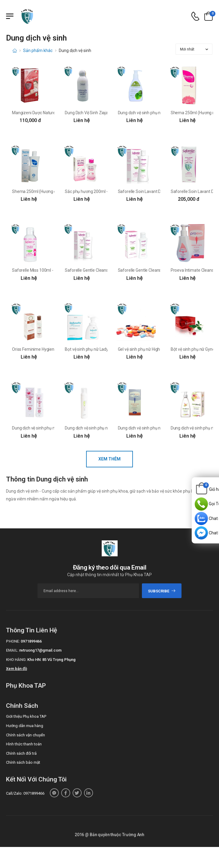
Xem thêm (109, 459)
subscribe (162, 591)
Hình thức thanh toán (24, 744)
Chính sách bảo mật (23, 762)
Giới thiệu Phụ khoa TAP (26, 716)
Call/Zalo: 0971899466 (25, 793)
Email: (12, 650)
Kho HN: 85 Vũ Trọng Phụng (51, 660)
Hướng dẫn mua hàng (25, 726)
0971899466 (31, 641)
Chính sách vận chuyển (25, 735)
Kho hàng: (16, 660)
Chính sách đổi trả (21, 753)
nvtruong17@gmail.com (40, 650)
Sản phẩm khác (38, 50)
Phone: (13, 641)
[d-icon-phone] (195, 16)
